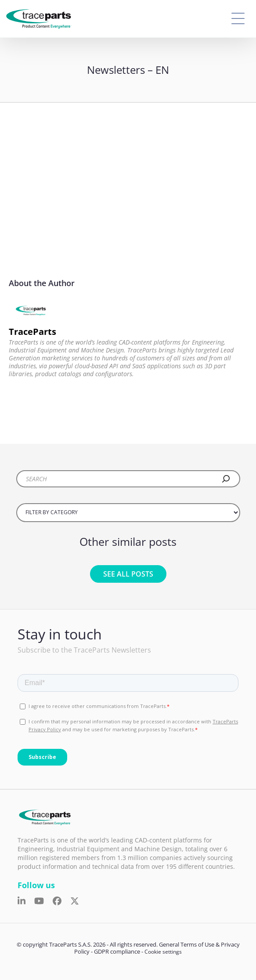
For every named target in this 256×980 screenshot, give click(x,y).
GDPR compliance (117, 951)
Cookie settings (163, 952)
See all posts (128, 574)
